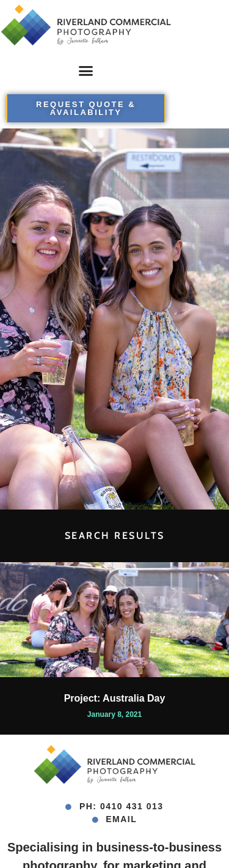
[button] (86, 70)
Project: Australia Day (115, 698)
